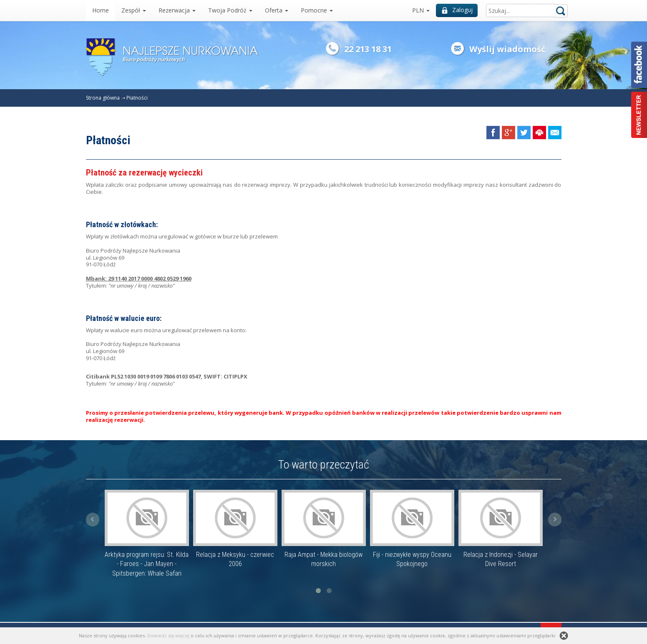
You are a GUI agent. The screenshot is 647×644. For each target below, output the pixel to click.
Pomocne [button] (317, 10)
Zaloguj (457, 10)
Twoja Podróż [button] (230, 10)
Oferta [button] (277, 10)
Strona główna (103, 98)
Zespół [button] (134, 10)
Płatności (137, 98)
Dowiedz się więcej (168, 635)
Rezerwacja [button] (177, 10)
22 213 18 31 (368, 49)
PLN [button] (421, 10)
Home (101, 10)
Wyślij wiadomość (507, 49)
